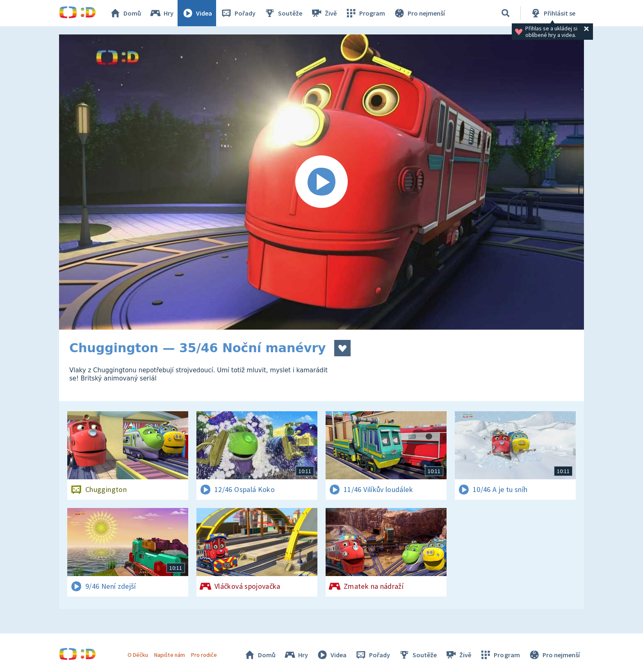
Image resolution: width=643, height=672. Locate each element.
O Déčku (138, 655)
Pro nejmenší (419, 13)
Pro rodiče (204, 655)
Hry (161, 13)
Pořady (238, 13)
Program (365, 13)
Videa (197, 13)
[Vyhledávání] (506, 13)
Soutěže (283, 13)
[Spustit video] (321, 182)
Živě (324, 13)
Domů (125, 13)
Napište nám (169, 655)
